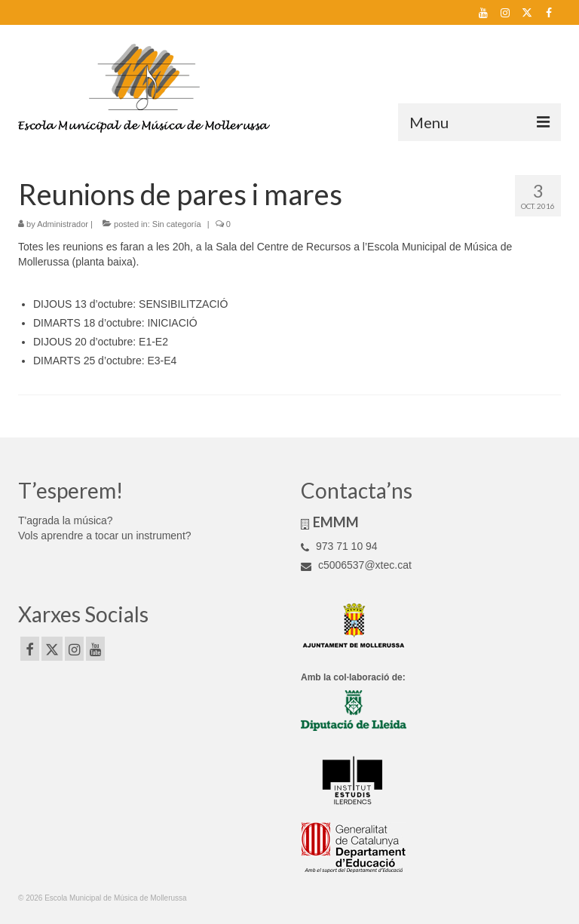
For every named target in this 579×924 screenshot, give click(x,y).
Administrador (63, 224)
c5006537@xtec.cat (356, 565)
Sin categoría (177, 224)
